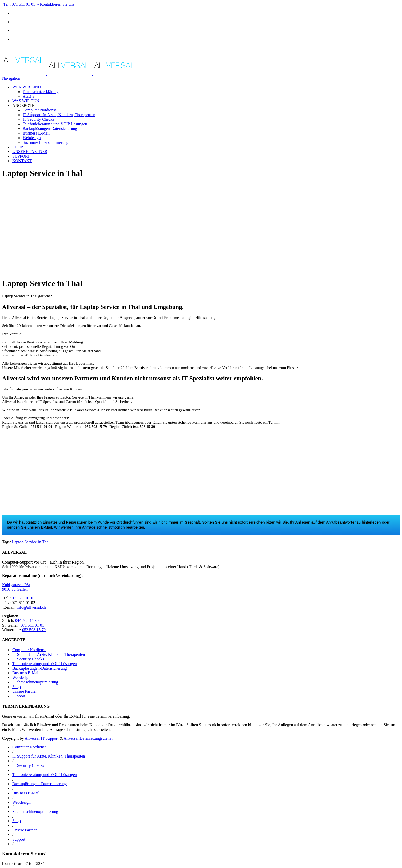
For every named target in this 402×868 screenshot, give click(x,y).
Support (19, 696)
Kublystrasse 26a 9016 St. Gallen (16, 587)
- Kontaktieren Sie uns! (57, 4)
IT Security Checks (38, 119)
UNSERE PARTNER (30, 152)
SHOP (18, 147)
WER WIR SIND (27, 87)
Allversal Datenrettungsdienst (88, 738)
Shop (17, 687)
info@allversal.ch (31, 607)
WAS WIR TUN (26, 101)
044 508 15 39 (27, 621)
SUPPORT (21, 156)
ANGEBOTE (23, 105)
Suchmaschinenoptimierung (46, 142)
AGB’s (28, 96)
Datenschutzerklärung (41, 92)
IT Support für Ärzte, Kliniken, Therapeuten (59, 115)
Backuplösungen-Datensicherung (50, 129)
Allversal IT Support (42, 738)
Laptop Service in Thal (31, 542)
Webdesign (32, 138)
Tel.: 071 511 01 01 (20, 4)
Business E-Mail (36, 133)
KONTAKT (22, 161)
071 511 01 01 (23, 598)
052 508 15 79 (34, 630)
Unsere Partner (25, 691)
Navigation (11, 78)
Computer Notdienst (39, 110)
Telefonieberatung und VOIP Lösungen (55, 124)
